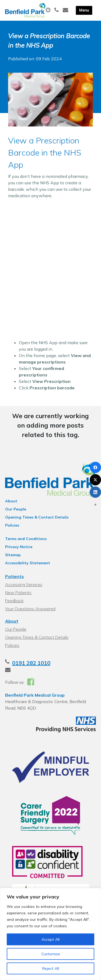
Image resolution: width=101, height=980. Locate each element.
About (11, 501)
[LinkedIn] (95, 492)
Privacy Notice (19, 547)
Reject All (51, 968)
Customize (51, 954)
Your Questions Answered (30, 609)
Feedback (14, 601)
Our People (16, 509)
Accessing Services (24, 584)
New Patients (18, 593)
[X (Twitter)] (95, 480)
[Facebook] (95, 467)
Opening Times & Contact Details (37, 517)
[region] (50, 934)
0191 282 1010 (31, 663)
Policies (12, 525)
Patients (15, 576)
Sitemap (13, 555)
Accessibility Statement (28, 563)
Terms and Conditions (26, 539)
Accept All (50, 939)
